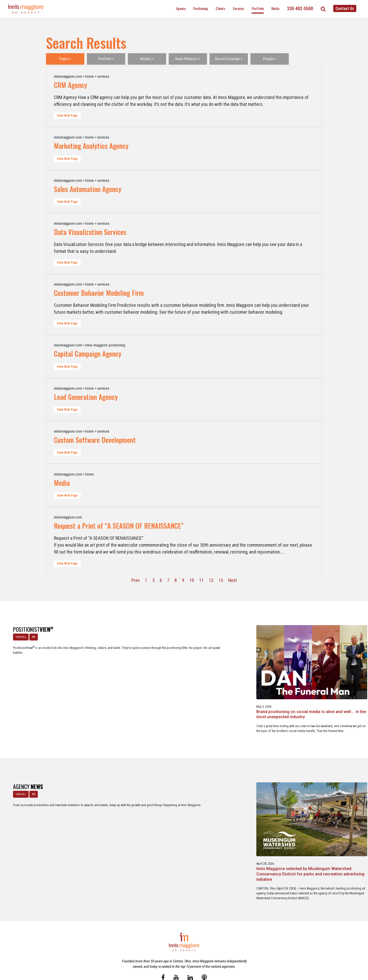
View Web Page (67, 116)
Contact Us (345, 8)
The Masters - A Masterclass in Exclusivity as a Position (256, 675)
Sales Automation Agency (88, 189)
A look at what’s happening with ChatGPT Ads (183, 672)
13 (221, 580)
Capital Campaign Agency (88, 354)
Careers (159, 954)
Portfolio (258, 8)
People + (270, 59)
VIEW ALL (19, 635)
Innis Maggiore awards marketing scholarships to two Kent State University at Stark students (184, 811)
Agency (181, 8)
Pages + (65, 59)
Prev (136, 580)
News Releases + (188, 59)
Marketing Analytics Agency (91, 146)
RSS (32, 635)
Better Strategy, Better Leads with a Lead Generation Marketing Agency (326, 678)
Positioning (201, 8)
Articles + (147, 59)
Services (238, 8)
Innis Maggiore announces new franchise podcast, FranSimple (257, 809)
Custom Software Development (95, 440)
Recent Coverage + (229, 59)
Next (233, 580)
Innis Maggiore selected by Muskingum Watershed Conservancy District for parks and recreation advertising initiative (110, 814)
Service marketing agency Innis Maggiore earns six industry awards (330, 809)
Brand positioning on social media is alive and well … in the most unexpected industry (108, 678)
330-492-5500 (300, 8)
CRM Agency (71, 85)
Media (275, 8)
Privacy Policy (205, 954)
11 (201, 580)
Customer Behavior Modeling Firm (99, 293)
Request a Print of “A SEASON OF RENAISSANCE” (119, 526)
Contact (187, 954)
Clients (220, 8)
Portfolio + (106, 59)
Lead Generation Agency (86, 397)
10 (192, 580)
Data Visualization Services (90, 232)
